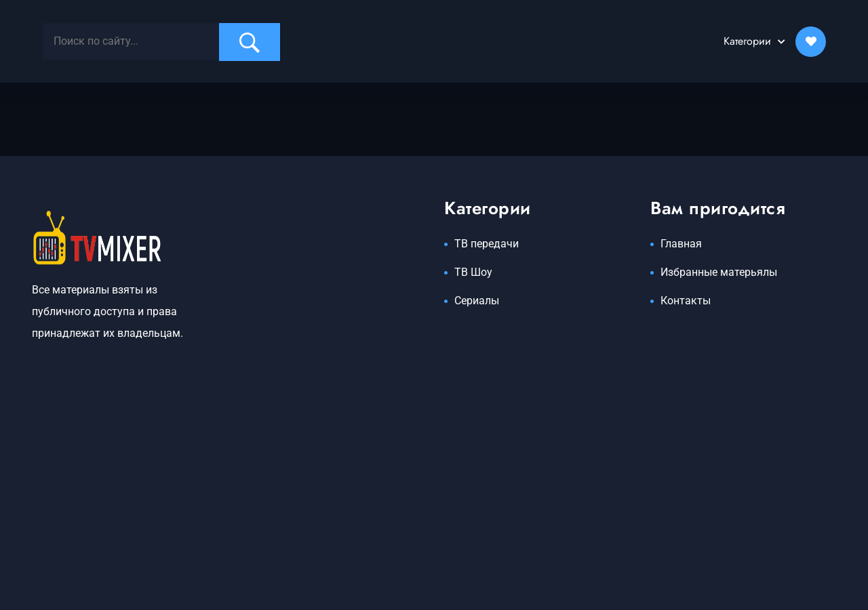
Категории (747, 41)
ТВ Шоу (473, 272)
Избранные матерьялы (719, 272)
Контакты (686, 301)
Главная (681, 244)
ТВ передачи (487, 244)
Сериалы (477, 301)
